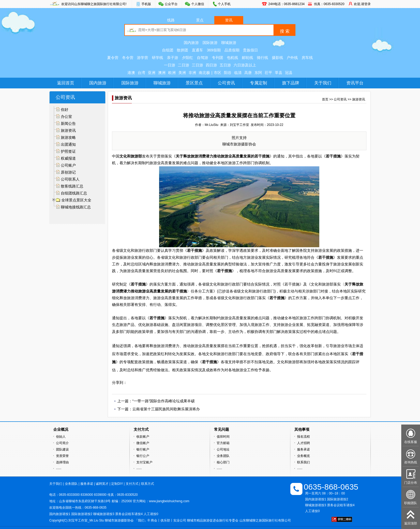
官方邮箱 (223, 443)
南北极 (204, 73)
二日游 (183, 65)
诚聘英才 (102, 484)
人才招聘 (303, 443)
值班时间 (223, 437)
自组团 (168, 50)
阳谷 (228, 73)
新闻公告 (68, 123)
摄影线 (277, 58)
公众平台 (171, 4)
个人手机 (224, 4)
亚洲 (152, 73)
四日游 (211, 65)
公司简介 (62, 443)
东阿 (258, 73)
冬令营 (128, 58)
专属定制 (258, 83)
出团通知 (68, 144)
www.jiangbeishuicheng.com (169, 501)
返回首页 (66, 83)
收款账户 (143, 437)
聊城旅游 (229, 43)
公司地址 (223, 449)
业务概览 (303, 456)
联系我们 (303, 462)
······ (59, 469)
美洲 (182, 73)
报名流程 (303, 437)
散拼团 (182, 50)
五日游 (225, 65)
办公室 (66, 117)
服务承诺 (303, 449)
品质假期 (232, 50)
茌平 (268, 73)
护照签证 (68, 151)
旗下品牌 (291, 83)
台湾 (141, 73)
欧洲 (172, 73)
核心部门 (223, 462)
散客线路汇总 (72, 186)
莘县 (279, 73)
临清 (238, 73)
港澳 (131, 73)
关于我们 (323, 83)
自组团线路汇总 (74, 193)
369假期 (214, 50)
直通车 (197, 50)
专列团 (217, 58)
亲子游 (172, 58)
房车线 (307, 58)
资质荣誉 (62, 456)
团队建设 (62, 449)
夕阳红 (187, 58)
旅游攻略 (68, 137)
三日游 (197, 65)
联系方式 (148, 484)
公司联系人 (70, 179)
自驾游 (202, 58)
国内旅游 (191, 43)
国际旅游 (210, 43)
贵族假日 (250, 50)
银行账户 (143, 449)
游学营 (142, 58)
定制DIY (117, 484)
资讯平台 (355, 83)
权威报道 (68, 158)
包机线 (232, 58)
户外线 (292, 58)
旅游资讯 (68, 130)
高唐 (248, 73)
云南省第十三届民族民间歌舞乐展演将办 (166, 409)
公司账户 (68, 165)
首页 (325, 99)
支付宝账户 (144, 462)
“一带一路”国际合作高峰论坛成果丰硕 (164, 401)
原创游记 (68, 172)
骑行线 (262, 58)
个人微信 (198, 4)
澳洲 (162, 73)
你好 (65, 110)
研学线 (157, 58)
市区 (217, 73)
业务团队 (223, 456)
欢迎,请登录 (362, 4)
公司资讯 (226, 83)
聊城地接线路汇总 (76, 207)
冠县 (289, 73)
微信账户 (143, 443)
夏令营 (113, 58)
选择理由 (62, 462)
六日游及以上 (245, 65)
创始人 (61, 437)
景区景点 (194, 83)
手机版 (146, 4)
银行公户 (143, 456)
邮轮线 (247, 58)
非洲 (192, 73)
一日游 (170, 65)
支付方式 (132, 484)
